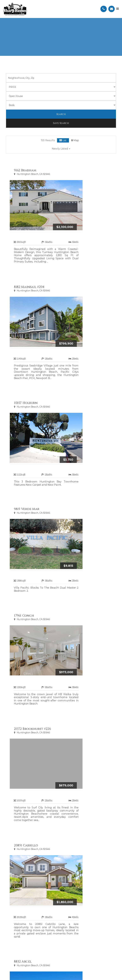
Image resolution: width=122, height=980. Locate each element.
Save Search (61, 123)
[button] (61, 149)
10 (80, 759)
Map (75, 140)
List (63, 140)
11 (87, 759)
